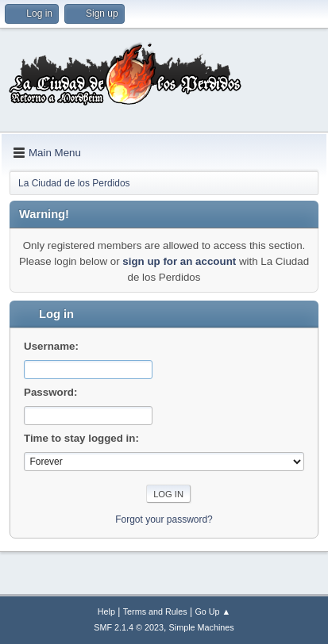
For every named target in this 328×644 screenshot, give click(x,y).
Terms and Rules (155, 611)
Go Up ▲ (212, 611)
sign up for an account (179, 261)
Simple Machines (202, 627)
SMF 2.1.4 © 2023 (129, 627)
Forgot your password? (164, 519)
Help (106, 611)
